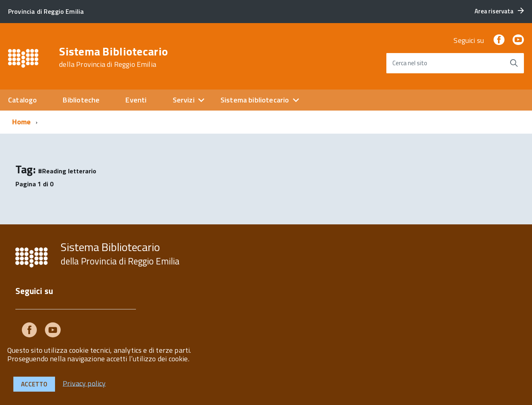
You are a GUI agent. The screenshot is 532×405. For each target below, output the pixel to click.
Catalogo (22, 100)
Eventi (136, 100)
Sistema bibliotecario (255, 100)
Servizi (184, 100)
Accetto (34, 384)
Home (22, 122)
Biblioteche (81, 100)
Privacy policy (84, 383)
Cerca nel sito (410, 63)
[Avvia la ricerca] (514, 63)
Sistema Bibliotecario (113, 57)
